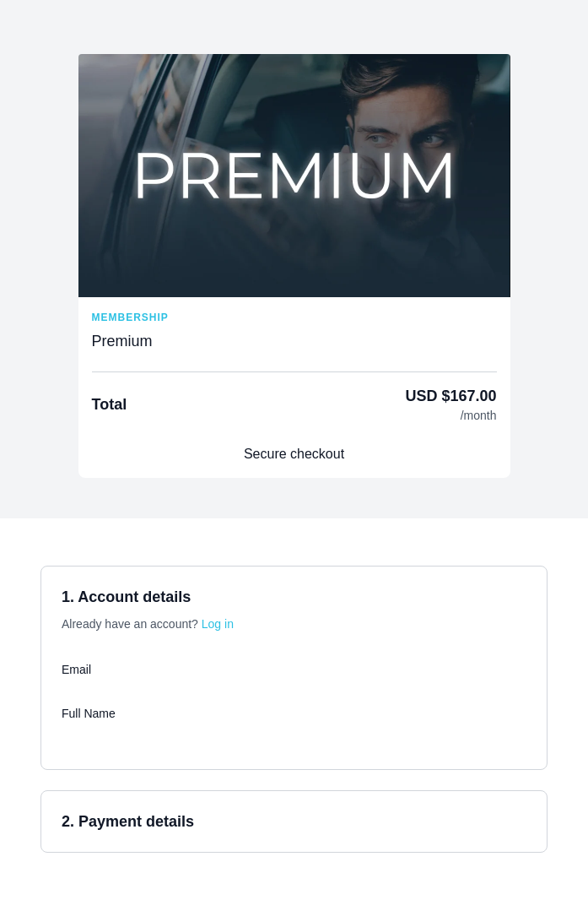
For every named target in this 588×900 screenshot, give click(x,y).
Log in (218, 624)
